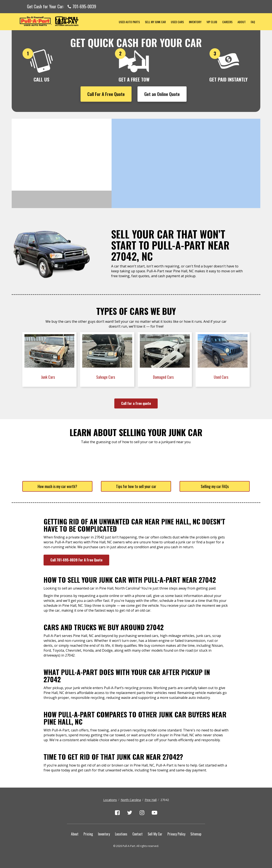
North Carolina (131, 800)
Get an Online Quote (162, 94)
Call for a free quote (136, 403)
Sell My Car (155, 834)
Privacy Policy (176, 834)
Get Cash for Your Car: (62, 7)
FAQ (253, 22)
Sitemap (196, 834)
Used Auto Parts (129, 22)
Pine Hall (151, 800)
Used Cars (177, 22)
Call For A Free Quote (106, 94)
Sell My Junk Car (155, 22)
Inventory (195, 22)
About (242, 22)
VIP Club (212, 22)
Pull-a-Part (64, 21)
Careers (227, 22)
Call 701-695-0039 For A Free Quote (76, 560)
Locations (110, 800)
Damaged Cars (164, 377)
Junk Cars (48, 377)
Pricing (88, 834)
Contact (137, 834)
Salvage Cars (106, 377)
